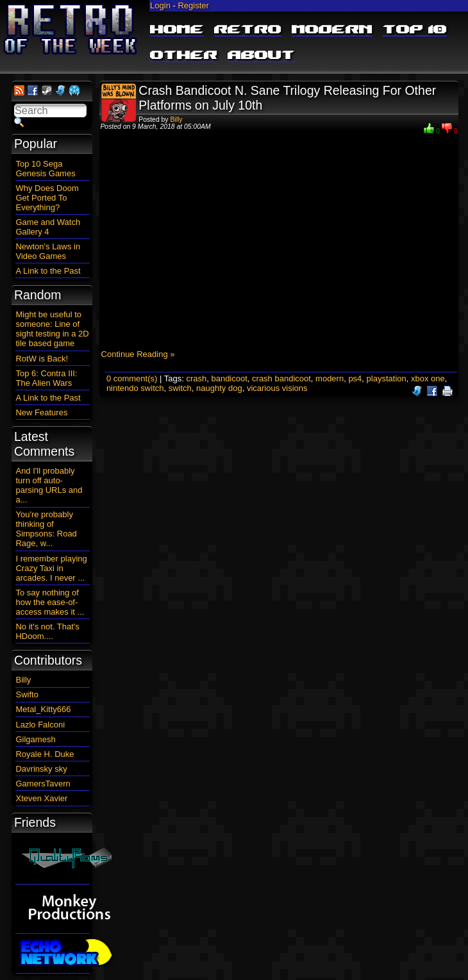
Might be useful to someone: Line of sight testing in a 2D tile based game (52, 329)
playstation (387, 378)
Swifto (27, 694)
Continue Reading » (138, 354)
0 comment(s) (132, 378)
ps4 (355, 378)
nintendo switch (135, 388)
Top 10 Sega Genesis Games (45, 169)
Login (160, 5)
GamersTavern (43, 784)
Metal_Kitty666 (43, 709)
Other (184, 56)
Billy (176, 120)
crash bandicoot (281, 378)
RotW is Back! (42, 359)
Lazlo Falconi (40, 725)
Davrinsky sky (41, 769)
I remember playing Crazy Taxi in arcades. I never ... (51, 568)
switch (180, 388)
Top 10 (415, 30)
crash (196, 378)
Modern (332, 30)
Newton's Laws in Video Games (48, 251)
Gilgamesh (35, 739)
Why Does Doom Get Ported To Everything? (47, 198)
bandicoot (229, 378)
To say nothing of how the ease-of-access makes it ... (50, 602)
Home (177, 30)
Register (193, 5)
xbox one (428, 378)
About (261, 56)
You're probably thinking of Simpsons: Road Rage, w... (46, 529)
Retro (248, 30)
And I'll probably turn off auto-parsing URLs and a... (49, 485)
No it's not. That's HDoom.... (47, 631)
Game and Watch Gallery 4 (48, 227)
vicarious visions (277, 388)
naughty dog (219, 388)
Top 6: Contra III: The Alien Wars (46, 378)
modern (330, 378)
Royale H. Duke (45, 754)
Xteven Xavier (41, 798)
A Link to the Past (48, 271)
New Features (41, 412)
